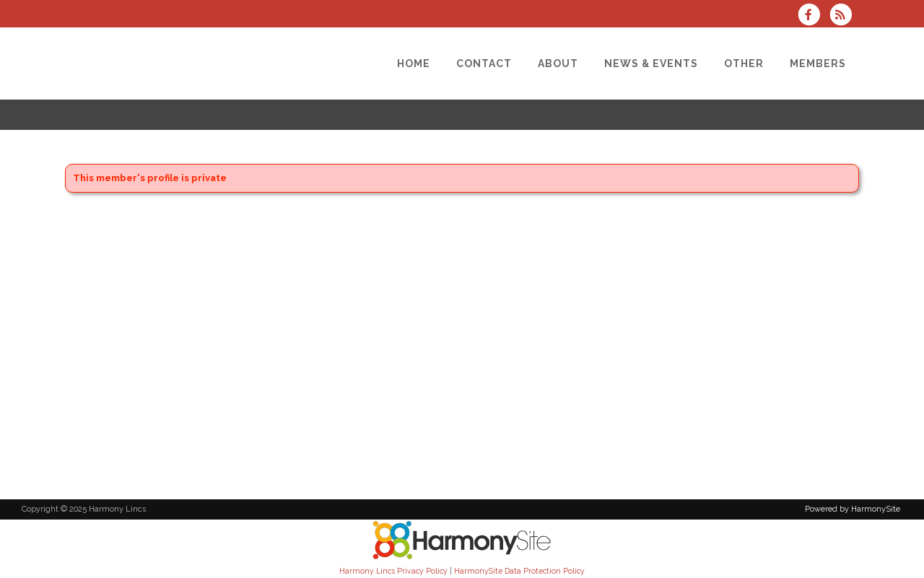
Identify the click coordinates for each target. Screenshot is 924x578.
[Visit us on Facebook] (814, 16)
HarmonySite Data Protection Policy (519, 571)
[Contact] (484, 64)
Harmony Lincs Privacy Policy (393, 571)
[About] (558, 64)
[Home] (414, 64)
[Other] (744, 64)
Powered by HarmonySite (853, 509)
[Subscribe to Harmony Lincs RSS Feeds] (844, 16)
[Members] (818, 64)
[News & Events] (651, 64)
